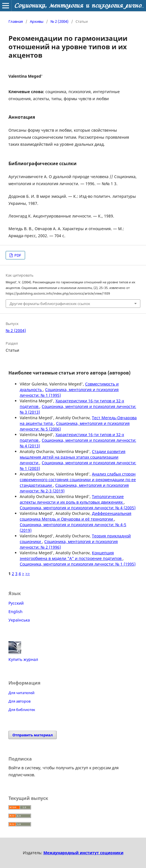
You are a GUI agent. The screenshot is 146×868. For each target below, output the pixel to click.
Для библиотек (22, 710)
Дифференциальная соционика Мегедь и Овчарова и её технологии (76, 516)
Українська (19, 620)
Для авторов (19, 701)
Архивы (37, 21)
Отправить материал (33, 735)
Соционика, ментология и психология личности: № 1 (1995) (78, 564)
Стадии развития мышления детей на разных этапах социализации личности (73, 457)
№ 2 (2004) (59, 21)
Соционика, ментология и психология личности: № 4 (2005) (78, 508)
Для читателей (21, 693)
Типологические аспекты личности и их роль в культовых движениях (72, 499)
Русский (16, 603)
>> (28, 574)
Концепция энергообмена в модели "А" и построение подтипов (71, 556)
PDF (17, 255)
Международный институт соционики (83, 853)
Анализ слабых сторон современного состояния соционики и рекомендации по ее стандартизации (78, 480)
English (16, 612)
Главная (16, 21)
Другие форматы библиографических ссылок (50, 304)
